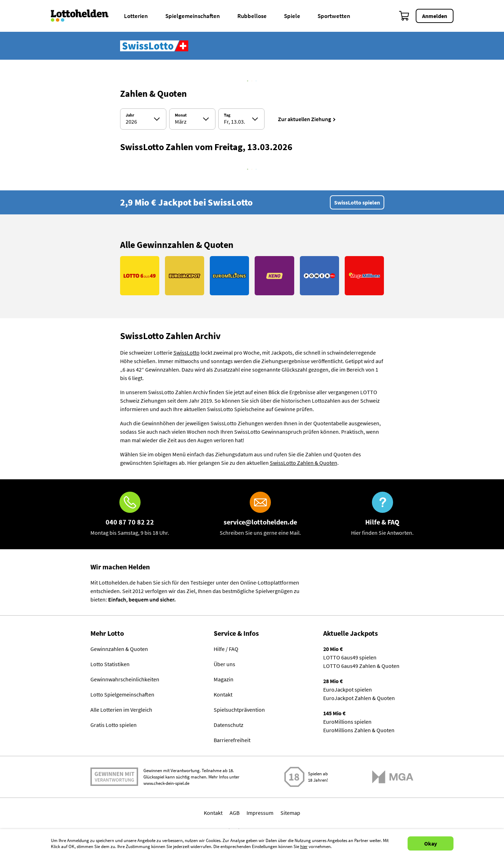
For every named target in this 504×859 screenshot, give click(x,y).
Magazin (224, 679)
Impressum (260, 813)
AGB (235, 813)
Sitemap (290, 813)
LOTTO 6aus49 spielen (350, 657)
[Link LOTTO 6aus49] (140, 276)
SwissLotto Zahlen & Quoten (304, 463)
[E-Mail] (260, 514)
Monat (181, 115)
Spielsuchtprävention (239, 710)
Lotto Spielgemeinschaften (122, 694)
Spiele (292, 16)
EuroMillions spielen (347, 722)
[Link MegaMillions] (364, 276)
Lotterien (136, 16)
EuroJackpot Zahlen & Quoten (359, 698)
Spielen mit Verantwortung (114, 777)
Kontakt (223, 694)
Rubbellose (252, 16)
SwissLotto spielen (357, 202)
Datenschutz (229, 725)
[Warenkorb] (404, 16)
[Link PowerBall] (319, 276)
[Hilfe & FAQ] (382, 514)
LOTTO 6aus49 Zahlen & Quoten (361, 666)
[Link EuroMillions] (229, 276)
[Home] (84, 16)
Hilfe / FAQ (226, 649)
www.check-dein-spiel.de (166, 783)
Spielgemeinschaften (193, 16)
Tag (227, 115)
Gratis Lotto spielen (114, 725)
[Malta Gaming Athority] (393, 777)
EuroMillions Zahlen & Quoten (359, 730)
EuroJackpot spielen (348, 689)
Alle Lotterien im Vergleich (121, 710)
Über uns (224, 664)
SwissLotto (186, 353)
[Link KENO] (274, 276)
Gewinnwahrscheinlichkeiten (125, 679)
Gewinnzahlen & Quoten (119, 649)
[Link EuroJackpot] (185, 276)
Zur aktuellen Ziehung (304, 119)
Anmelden (435, 16)
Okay (431, 843)
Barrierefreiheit (232, 740)
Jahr (130, 115)
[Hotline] (130, 514)
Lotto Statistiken (110, 664)
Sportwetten (334, 16)
